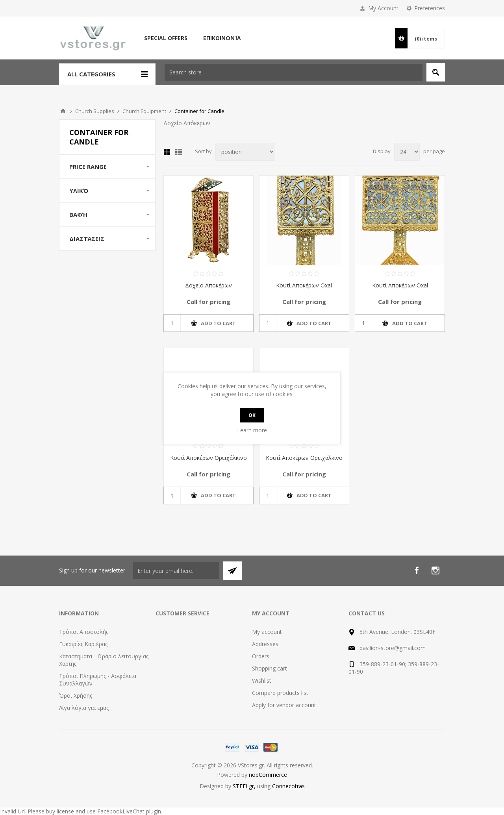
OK (252, 415)
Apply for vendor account (284, 705)
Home (63, 111)
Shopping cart (270, 668)
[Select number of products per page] (407, 152)
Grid (167, 152)
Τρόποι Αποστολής (84, 632)
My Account (383, 8)
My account (267, 632)
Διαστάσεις (87, 239)
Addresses (265, 644)
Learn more (252, 430)
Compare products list (280, 693)
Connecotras (288, 786)
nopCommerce (268, 775)
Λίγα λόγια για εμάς (84, 708)
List (179, 152)
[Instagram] (435, 570)
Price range (88, 167)
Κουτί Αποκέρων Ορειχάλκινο (208, 458)
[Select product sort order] (245, 152)
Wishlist (262, 681)
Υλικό (79, 191)
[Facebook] (417, 570)
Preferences (430, 8)
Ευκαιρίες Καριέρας (83, 644)
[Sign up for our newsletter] (176, 571)
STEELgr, (245, 786)
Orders (261, 656)
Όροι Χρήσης (76, 696)
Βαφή (78, 215)
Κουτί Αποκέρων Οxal (304, 285)
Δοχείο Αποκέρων (208, 285)
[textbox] (294, 72)
